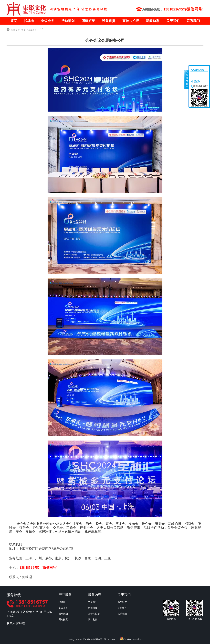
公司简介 (122, 608)
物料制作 (93, 620)
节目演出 (93, 602)
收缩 (187, 79)
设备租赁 (109, 21)
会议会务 (48, 21)
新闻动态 (153, 21)
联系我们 (193, 21)
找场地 (29, 21)
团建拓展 (88, 21)
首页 (13, 21)
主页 (23, 30)
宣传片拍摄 (131, 21)
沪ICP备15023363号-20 (133, 639)
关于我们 (173, 21)
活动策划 (68, 21)
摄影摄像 (93, 608)
